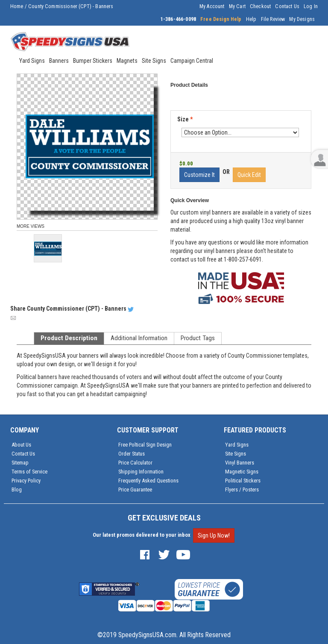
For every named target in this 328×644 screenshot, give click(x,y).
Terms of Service (29, 472)
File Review (273, 19)
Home (17, 6)
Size (185, 119)
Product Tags (198, 338)
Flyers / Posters (242, 490)
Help (251, 19)
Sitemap (20, 463)
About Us (21, 445)
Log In (311, 6)
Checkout (260, 6)
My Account (212, 6)
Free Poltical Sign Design (145, 445)
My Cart (237, 6)
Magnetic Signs (242, 472)
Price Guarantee (135, 490)
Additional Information (139, 338)
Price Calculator (135, 463)
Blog (17, 490)
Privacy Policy (26, 481)
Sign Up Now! (214, 535)
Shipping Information (141, 472)
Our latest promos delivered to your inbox (142, 535)
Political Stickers (243, 481)
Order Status (132, 454)
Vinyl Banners (240, 463)
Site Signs (236, 454)
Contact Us (287, 6)
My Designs (302, 19)
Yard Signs (237, 445)
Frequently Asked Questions (148, 481)
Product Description (69, 338)
